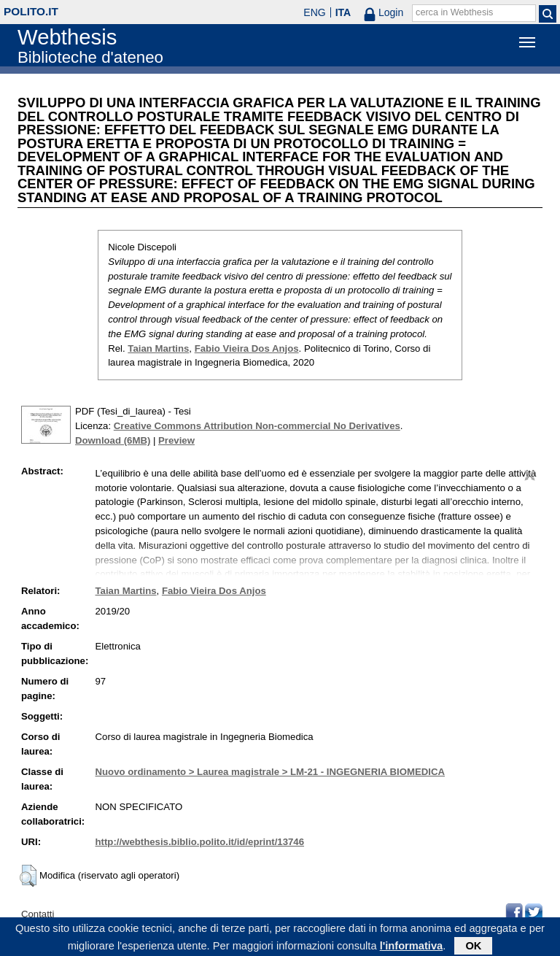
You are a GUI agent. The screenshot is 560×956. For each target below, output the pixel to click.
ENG (314, 12)
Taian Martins (158, 348)
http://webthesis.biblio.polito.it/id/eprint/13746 (200, 842)
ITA (343, 12)
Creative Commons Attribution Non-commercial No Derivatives (257, 426)
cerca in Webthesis (454, 12)
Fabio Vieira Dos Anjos (247, 348)
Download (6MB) (113, 440)
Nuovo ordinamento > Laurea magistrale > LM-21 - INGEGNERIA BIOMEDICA (270, 772)
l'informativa (412, 947)
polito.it (31, 11)
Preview (176, 440)
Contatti (38, 914)
